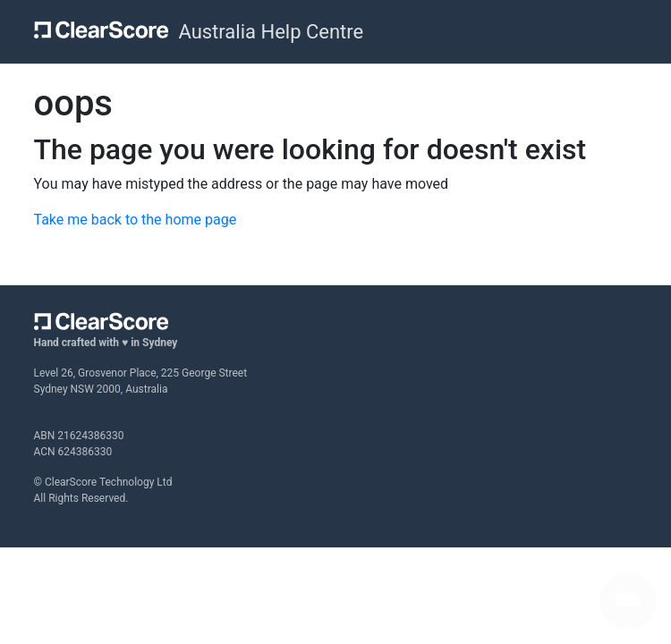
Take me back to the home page (136, 220)
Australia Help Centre (271, 32)
